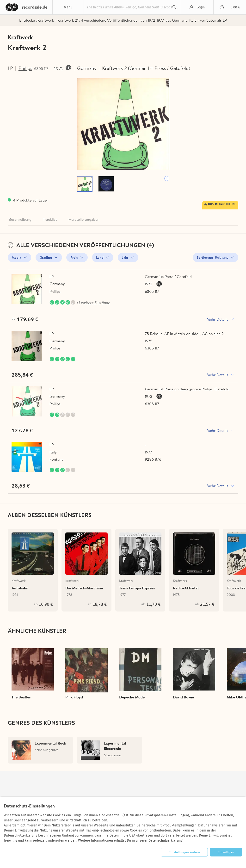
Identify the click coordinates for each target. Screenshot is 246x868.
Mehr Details (217, 319)
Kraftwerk (20, 37)
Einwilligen (226, 852)
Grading (46, 258)
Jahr (125, 258)
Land (100, 258)
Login (201, 7)
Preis (74, 258)
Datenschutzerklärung (166, 840)
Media (17, 258)
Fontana (56, 460)
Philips (26, 68)
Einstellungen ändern (184, 852)
